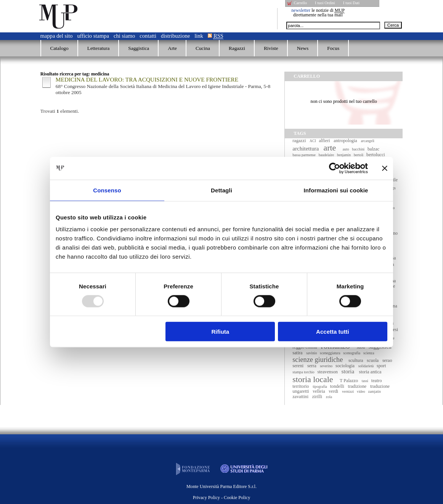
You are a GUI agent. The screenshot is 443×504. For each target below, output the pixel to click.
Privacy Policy (206, 498)
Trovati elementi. (60, 111)
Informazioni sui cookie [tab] (336, 190)
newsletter (301, 10)
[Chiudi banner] (385, 168)
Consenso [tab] (107, 190)
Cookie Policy (237, 498)
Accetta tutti (333, 332)
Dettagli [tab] (221, 190)
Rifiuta (221, 332)
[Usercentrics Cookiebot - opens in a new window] (335, 168)
